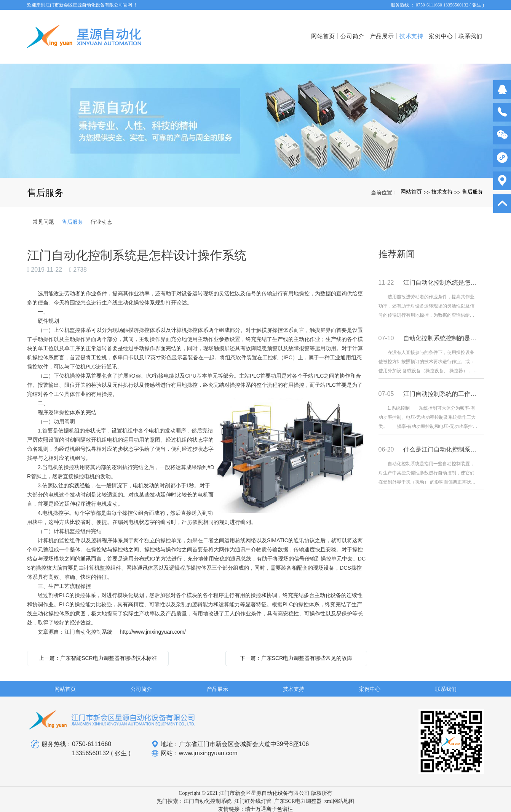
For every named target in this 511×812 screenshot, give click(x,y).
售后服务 (473, 180)
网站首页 (280, 31)
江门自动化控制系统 (208, 789)
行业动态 (101, 210)
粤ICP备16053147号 (255, 805)
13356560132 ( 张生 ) (101, 742)
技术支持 (391, 31)
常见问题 (43, 210)
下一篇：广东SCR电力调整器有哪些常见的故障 (296, 646)
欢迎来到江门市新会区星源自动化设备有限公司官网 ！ (82, 5)
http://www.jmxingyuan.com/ (153, 620)
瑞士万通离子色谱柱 (269, 797)
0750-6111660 (92, 733)
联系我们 (465, 31)
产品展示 (354, 31)
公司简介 (317, 31)
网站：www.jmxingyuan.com (194, 742)
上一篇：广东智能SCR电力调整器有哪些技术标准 (98, 646)
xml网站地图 (339, 789)
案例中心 (429, 31)
